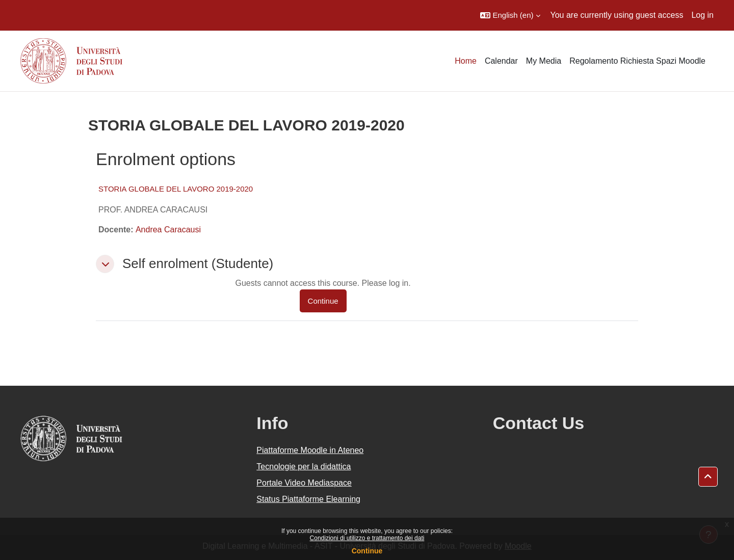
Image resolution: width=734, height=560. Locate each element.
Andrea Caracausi (168, 230)
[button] (510, 15)
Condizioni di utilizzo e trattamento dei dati (367, 538)
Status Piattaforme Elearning (308, 499)
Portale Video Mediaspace (304, 483)
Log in (702, 15)
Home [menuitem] (466, 61)
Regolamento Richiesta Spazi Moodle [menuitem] (637, 61)
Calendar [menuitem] (501, 61)
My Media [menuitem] (544, 61)
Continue (367, 551)
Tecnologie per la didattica (304, 466)
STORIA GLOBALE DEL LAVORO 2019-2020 (176, 189)
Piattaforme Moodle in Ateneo (310, 450)
